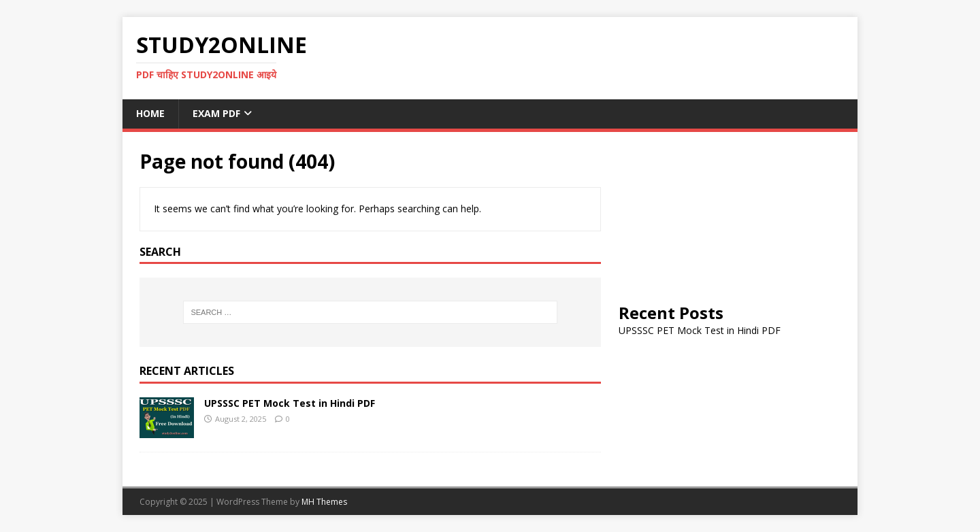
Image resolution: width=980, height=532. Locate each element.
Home (150, 113)
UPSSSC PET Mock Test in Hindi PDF (290, 403)
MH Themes (324, 502)
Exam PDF (216, 113)
